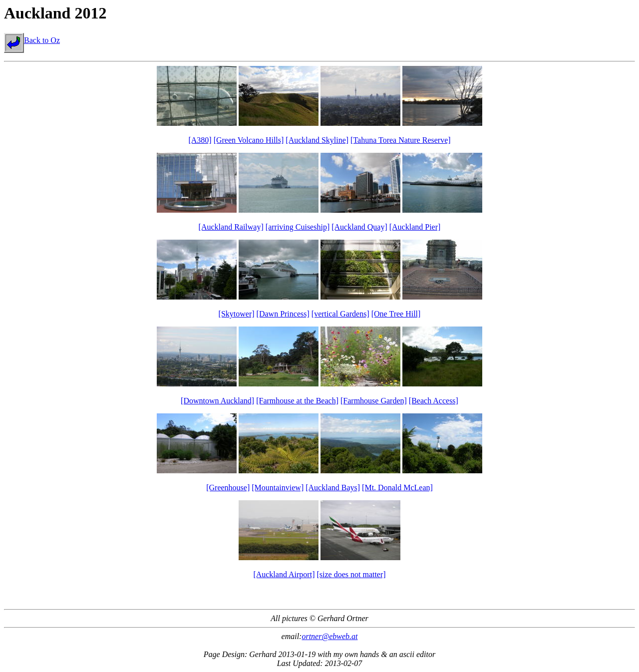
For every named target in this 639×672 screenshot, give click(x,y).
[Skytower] (237, 314)
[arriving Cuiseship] (298, 227)
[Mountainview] (278, 488)
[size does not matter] (351, 574)
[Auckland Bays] (333, 488)
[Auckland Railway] (231, 227)
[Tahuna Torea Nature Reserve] (400, 140)
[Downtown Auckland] (217, 401)
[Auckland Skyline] (317, 140)
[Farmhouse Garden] (374, 401)
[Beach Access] (434, 401)
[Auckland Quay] (359, 227)
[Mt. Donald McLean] (397, 488)
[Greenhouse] (228, 488)
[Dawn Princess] (283, 314)
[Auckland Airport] (284, 574)
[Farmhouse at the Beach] (297, 401)
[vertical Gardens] (340, 314)
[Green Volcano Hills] (249, 140)
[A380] (200, 140)
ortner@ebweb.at (329, 636)
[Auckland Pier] (415, 227)
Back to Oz (32, 40)
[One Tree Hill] (396, 314)
